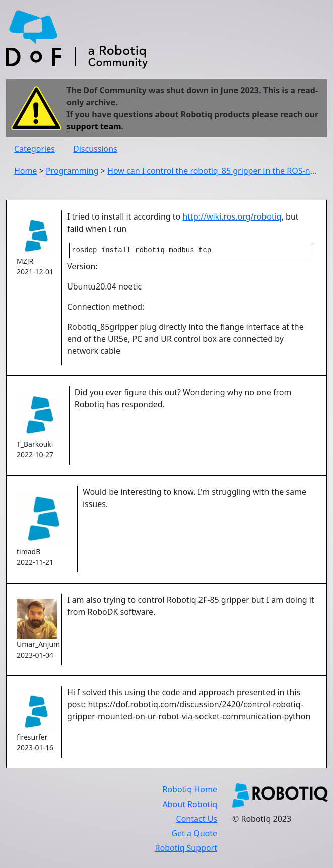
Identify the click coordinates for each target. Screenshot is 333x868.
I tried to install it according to (125, 216)
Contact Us (197, 820)
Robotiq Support (186, 849)
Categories (35, 149)
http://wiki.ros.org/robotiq (232, 216)
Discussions (95, 149)
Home (26, 171)
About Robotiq (190, 805)
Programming (72, 171)
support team (94, 126)
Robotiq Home (190, 790)
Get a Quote (194, 834)
